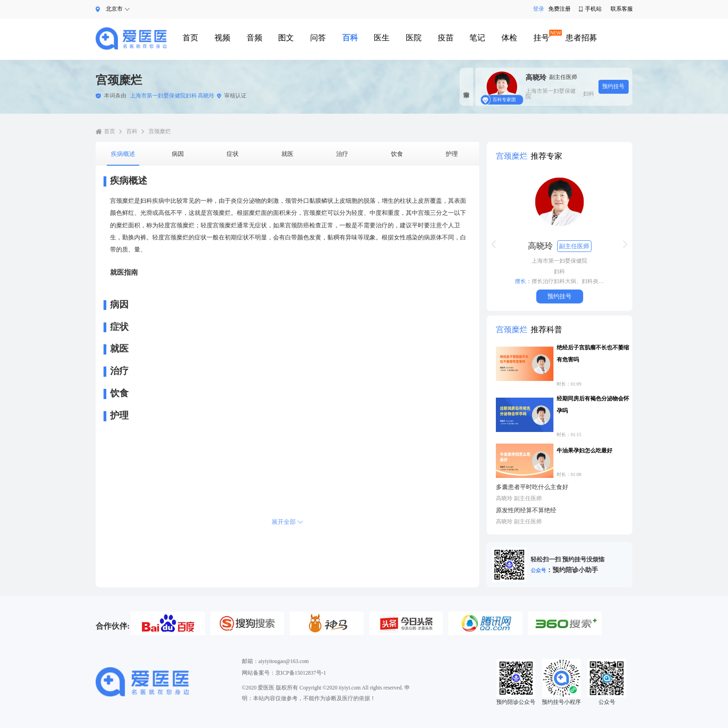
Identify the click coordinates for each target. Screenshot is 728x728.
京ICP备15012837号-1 (301, 673)
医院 (414, 38)
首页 (190, 38)
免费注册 (559, 9)
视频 (222, 38)
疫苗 (446, 38)
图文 (286, 38)
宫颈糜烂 (160, 132)
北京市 (114, 9)
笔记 (477, 38)
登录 (536, 9)
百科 (350, 38)
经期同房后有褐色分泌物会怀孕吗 (593, 405)
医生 (382, 38)
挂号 (541, 38)
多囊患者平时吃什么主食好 (532, 487)
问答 (318, 38)
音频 (254, 38)
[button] (494, 245)
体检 (509, 38)
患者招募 (581, 38)
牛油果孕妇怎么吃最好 (585, 451)
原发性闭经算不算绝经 (526, 510)
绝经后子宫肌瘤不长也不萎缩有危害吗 (593, 354)
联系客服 (621, 9)
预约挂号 (613, 86)
